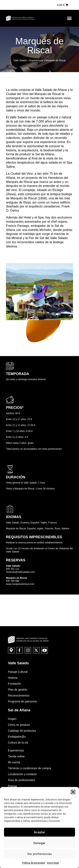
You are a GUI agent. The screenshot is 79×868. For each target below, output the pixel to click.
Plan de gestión (18, 690)
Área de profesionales (21, 780)
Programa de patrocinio (22, 701)
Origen (12, 719)
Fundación (14, 684)
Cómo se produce (19, 725)
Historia (13, 678)
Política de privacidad (34, 863)
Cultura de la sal (18, 743)
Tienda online (16, 756)
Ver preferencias (39, 854)
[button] (73, 792)
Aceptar (39, 832)
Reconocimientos (19, 696)
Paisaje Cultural (18, 672)
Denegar (39, 843)
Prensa (12, 786)
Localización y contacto (22, 774)
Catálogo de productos (22, 731)
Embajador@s (17, 737)
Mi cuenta (14, 762)
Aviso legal (53, 863)
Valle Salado (20, 60)
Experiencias (36, 60)
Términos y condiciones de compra (30, 768)
